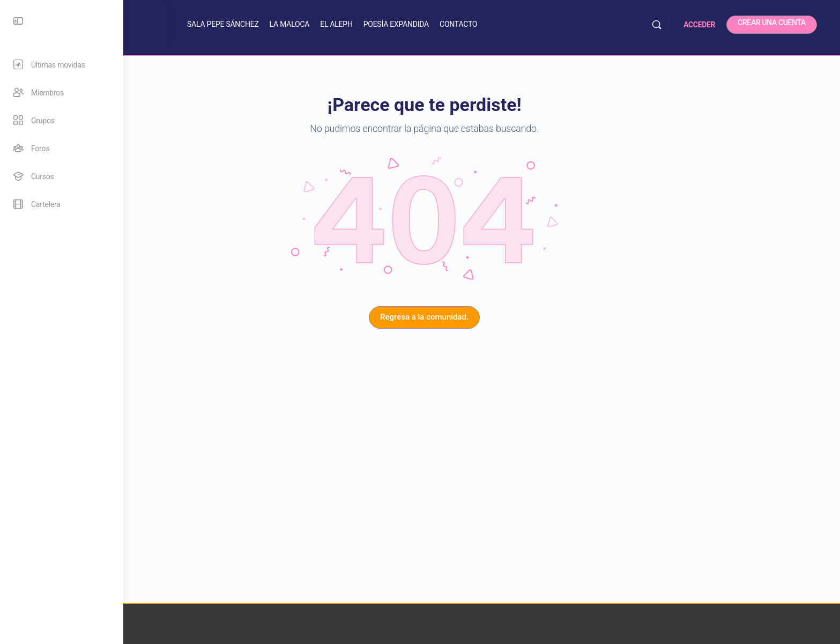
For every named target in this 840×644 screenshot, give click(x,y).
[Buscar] (672, 25)
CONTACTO (531, 24)
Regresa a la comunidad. (482, 317)
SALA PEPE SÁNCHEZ (295, 24)
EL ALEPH (409, 24)
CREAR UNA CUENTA (787, 23)
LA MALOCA (362, 24)
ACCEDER (714, 25)
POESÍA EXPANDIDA (469, 24)
